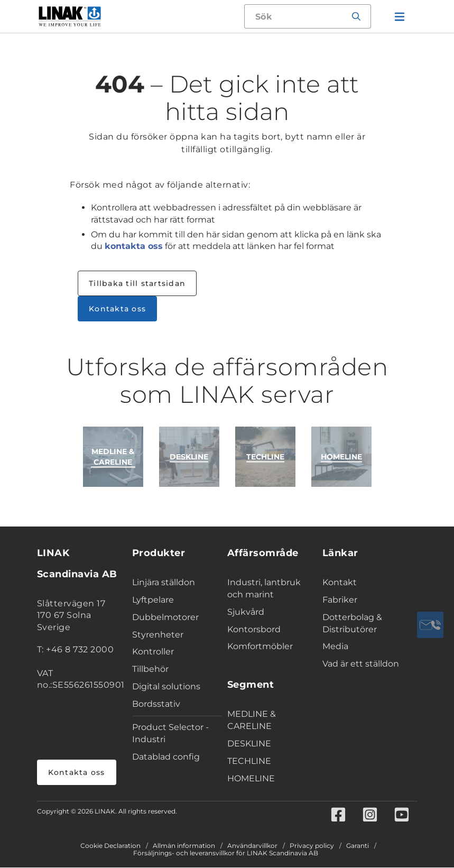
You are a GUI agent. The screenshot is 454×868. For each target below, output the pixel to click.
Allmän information (184, 846)
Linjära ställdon (164, 582)
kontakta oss (134, 246)
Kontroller (153, 652)
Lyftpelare (153, 600)
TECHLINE (249, 761)
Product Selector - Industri (170, 733)
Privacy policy (312, 846)
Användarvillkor (252, 846)
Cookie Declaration (110, 846)
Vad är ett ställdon (361, 664)
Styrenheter (158, 635)
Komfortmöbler (260, 646)
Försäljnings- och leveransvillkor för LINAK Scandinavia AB (226, 854)
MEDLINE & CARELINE (252, 720)
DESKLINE (249, 744)
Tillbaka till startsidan (137, 283)
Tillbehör (150, 669)
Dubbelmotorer (165, 617)
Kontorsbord (254, 629)
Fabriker (340, 600)
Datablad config (166, 757)
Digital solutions (166, 686)
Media (335, 646)
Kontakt (340, 582)
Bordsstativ (156, 704)
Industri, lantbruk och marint (264, 588)
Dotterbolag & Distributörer (352, 623)
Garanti (358, 846)
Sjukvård (246, 612)
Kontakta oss (117, 309)
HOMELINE (251, 778)
